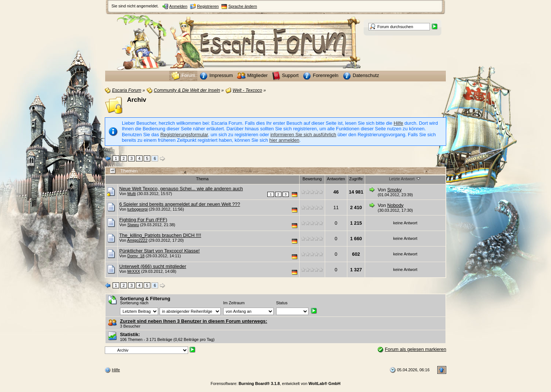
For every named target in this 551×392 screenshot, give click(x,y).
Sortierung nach (134, 303)
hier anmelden (284, 140)
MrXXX (134, 271)
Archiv (137, 100)
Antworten (336, 179)
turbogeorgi (138, 209)
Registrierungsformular (184, 135)
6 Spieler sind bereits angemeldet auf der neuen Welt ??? (180, 204)
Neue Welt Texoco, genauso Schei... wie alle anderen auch (181, 189)
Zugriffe (356, 179)
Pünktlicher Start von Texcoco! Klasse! (159, 251)
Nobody (395, 205)
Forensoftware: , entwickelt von (276, 383)
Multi (132, 194)
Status (282, 303)
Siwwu (133, 225)
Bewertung (312, 179)
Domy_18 (136, 256)
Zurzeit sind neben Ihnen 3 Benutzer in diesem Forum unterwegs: (193, 321)
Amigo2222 (137, 240)
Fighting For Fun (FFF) (143, 220)
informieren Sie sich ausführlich (303, 135)
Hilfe (398, 123)
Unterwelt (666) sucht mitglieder (153, 266)
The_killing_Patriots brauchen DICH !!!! (160, 235)
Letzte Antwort (405, 178)
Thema (203, 179)
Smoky (395, 190)
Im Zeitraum (234, 303)
